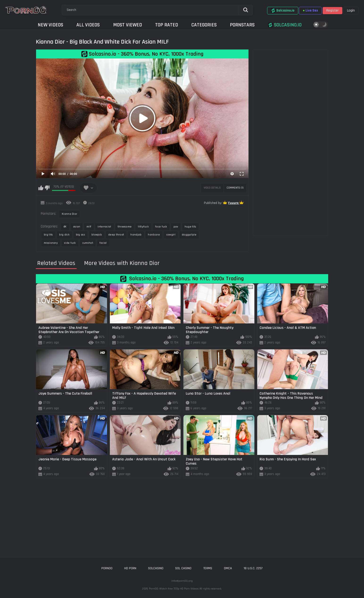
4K (65, 227)
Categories (204, 25)
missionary (51, 243)
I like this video (41, 188)
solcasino (156, 568)
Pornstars (242, 25)
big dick (64, 235)
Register (333, 10)
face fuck (161, 227)
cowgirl (171, 235)
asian (77, 227)
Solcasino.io (283, 11)
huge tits (190, 227)
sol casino (183, 568)
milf (89, 227)
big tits (48, 235)
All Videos (88, 25)
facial (103, 243)
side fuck (70, 243)
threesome (125, 227)
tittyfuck (143, 227)
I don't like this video (47, 188)
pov (176, 227)
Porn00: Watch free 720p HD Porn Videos (174, 589)
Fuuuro (234, 203)
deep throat (116, 235)
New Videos (50, 25)
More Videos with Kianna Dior (122, 263)
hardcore (154, 235)
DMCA (228, 568)
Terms (208, 568)
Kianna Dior (69, 214)
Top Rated (167, 25)
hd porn (130, 568)
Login (351, 10)
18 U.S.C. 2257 (253, 568)
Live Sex (310, 10)
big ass (81, 235)
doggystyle (189, 235)
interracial (104, 227)
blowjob (97, 235)
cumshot (88, 243)
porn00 (107, 568)
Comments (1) (235, 188)
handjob (136, 235)
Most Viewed (128, 25)
